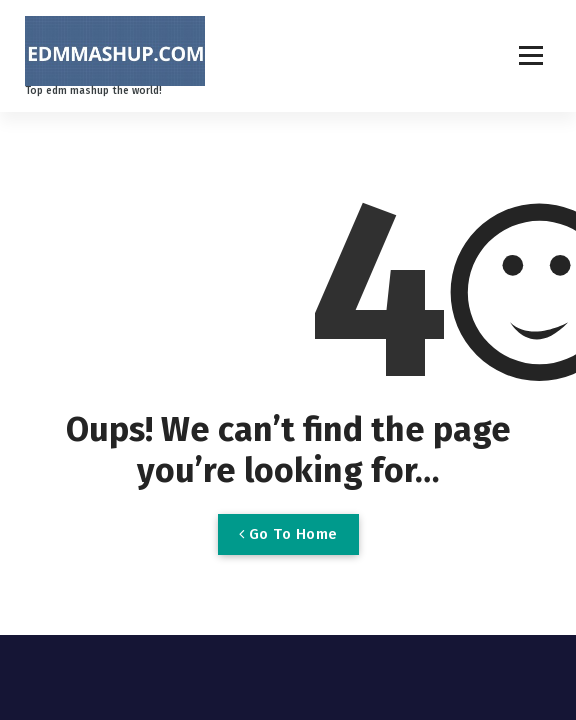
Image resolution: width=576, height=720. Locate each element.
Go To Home (288, 534)
